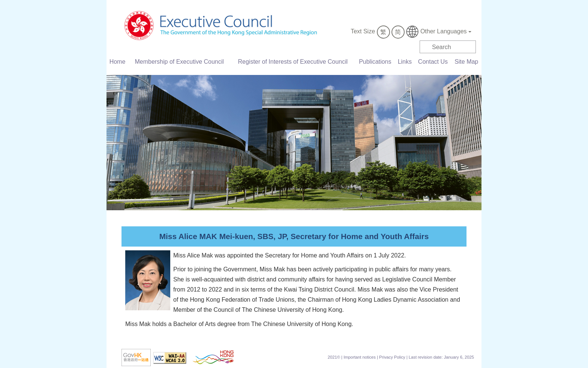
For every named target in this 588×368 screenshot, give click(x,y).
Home (118, 62)
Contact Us (433, 62)
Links (405, 62)
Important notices (360, 357)
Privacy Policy (392, 357)
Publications (375, 62)
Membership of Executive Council (179, 62)
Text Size (363, 31)
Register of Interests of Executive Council (293, 62)
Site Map (466, 62)
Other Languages (439, 32)
